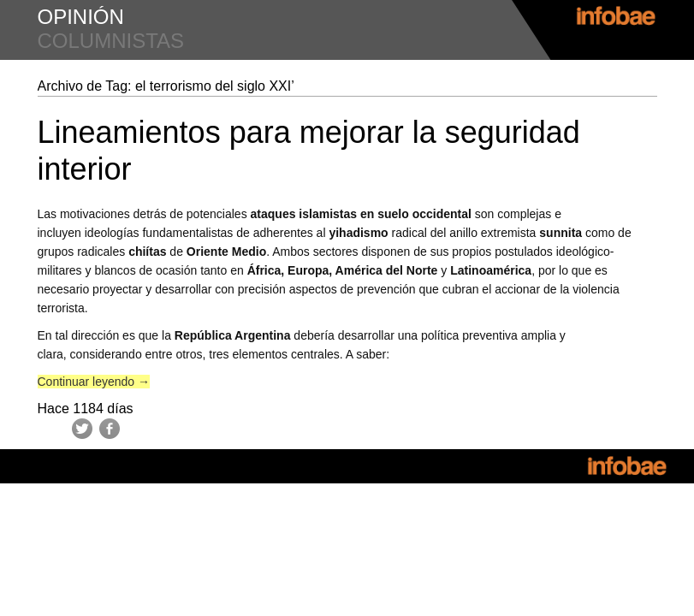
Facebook (110, 429)
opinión (81, 17)
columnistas (111, 41)
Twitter (82, 429)
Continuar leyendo (94, 382)
